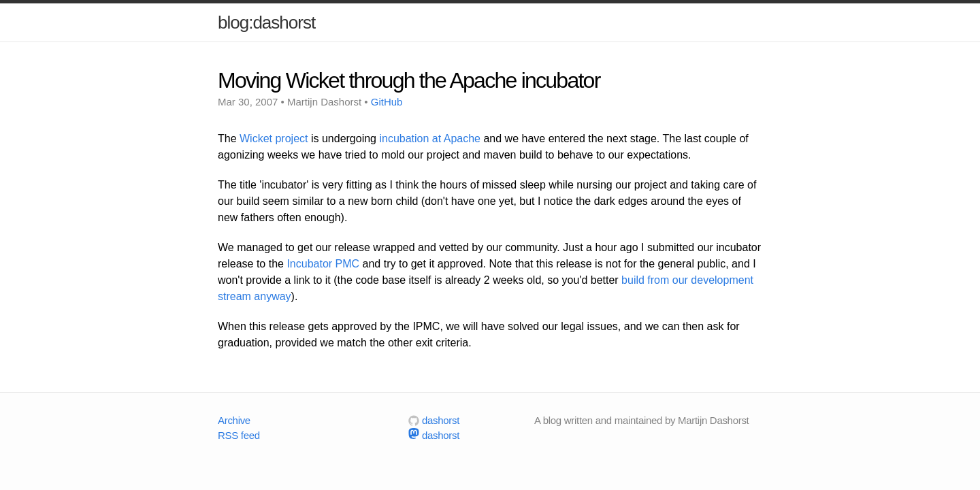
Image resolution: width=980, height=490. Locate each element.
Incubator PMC (323, 264)
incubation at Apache (430, 138)
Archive (234, 420)
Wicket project (274, 138)
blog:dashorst (266, 22)
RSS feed (239, 435)
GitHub (387, 102)
